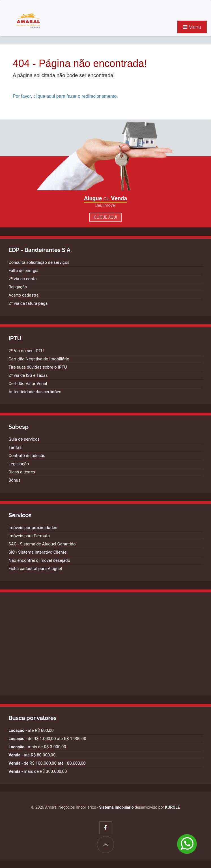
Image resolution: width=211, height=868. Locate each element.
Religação (18, 287)
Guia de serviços (24, 439)
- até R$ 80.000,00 (32, 755)
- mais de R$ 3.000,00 (37, 747)
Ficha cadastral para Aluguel (35, 569)
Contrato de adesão (27, 456)
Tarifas (15, 447)
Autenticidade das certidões (35, 392)
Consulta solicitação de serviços (39, 262)
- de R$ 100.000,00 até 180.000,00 (47, 763)
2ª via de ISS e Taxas (28, 375)
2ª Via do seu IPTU (26, 351)
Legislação (19, 464)
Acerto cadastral (24, 295)
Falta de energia (23, 271)
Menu (192, 27)
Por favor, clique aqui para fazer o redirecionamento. (65, 96)
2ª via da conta (23, 279)
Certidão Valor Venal (28, 384)
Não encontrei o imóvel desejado (39, 560)
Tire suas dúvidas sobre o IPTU (38, 367)
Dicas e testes (22, 472)
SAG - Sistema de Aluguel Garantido (42, 544)
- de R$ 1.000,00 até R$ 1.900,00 (47, 739)
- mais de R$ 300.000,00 (38, 771)
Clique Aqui (105, 217)
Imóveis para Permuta (29, 536)
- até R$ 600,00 (31, 730)
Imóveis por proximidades (33, 528)
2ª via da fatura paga (28, 303)
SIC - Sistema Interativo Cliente (37, 552)
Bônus (14, 480)
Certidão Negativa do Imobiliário (39, 359)
